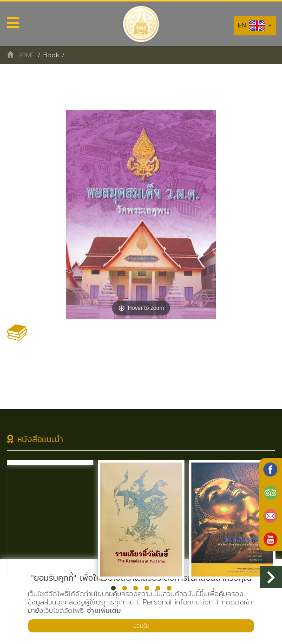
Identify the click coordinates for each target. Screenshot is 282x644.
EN (255, 26)
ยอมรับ (141, 626)
